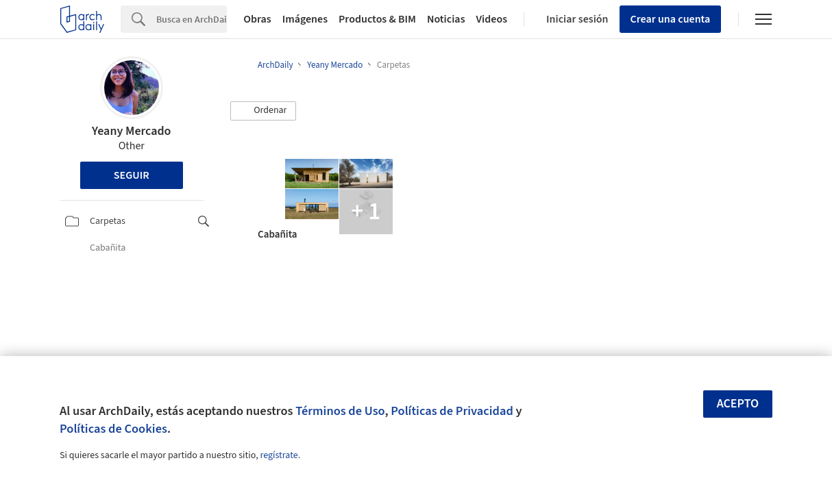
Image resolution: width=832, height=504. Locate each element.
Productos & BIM (377, 19)
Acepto (738, 404)
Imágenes (305, 19)
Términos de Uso (340, 411)
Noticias (446, 19)
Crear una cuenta (671, 19)
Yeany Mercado (131, 131)
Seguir (132, 175)
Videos (492, 19)
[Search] (192, 19)
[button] (263, 111)
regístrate (279, 455)
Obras (257, 19)
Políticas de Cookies (113, 429)
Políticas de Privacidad (452, 411)
